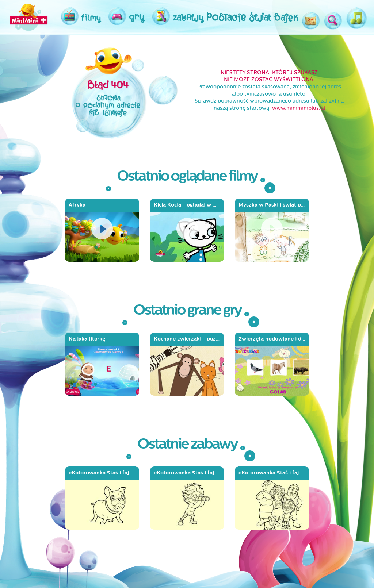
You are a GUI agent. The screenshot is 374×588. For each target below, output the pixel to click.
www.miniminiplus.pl (299, 108)
